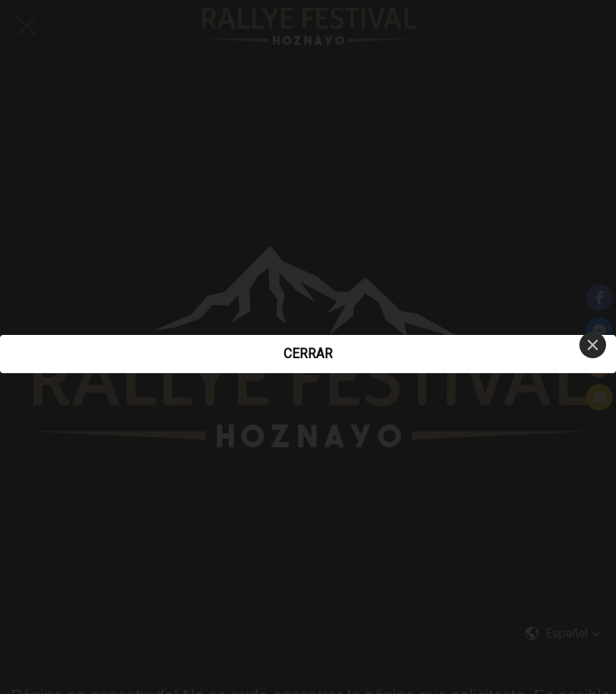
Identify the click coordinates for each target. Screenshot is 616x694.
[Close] (593, 345)
